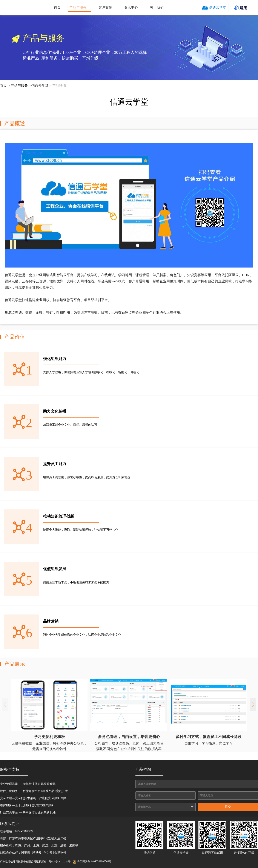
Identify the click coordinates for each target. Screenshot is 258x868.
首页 (57, 7)
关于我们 (157, 7)
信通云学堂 (214, 8)
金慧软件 (60, 853)
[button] (253, 705)
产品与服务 (78, 7)
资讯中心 (131, 7)
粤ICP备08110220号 (60, 862)
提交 (228, 807)
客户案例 (105, 7)
